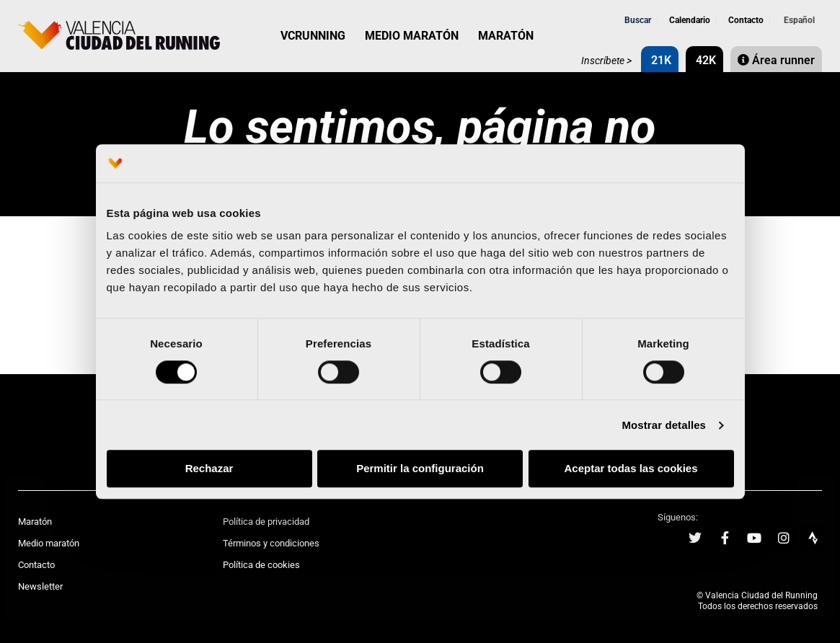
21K (660, 60)
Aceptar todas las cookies (631, 469)
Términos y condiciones (271, 543)
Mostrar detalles (664, 425)
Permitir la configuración (420, 469)
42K (704, 60)
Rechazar (209, 469)
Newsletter (40, 586)
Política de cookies (261, 565)
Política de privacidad (266, 522)
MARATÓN (506, 36)
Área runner (776, 60)
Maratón (35, 522)
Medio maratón (49, 543)
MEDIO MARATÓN (412, 36)
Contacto (745, 20)
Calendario (689, 20)
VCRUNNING (313, 36)
